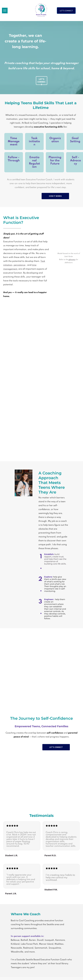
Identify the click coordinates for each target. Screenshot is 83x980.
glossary (72, 260)
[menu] (5, 11)
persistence (20, 265)
